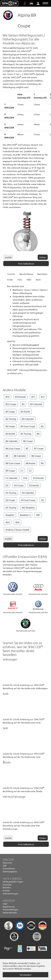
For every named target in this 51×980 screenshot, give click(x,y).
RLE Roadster (28, 507)
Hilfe (29, 279)
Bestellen (7, 887)
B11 (33, 397)
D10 (25, 478)
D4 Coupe (10, 500)
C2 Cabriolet (12, 478)
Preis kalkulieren (26, 263)
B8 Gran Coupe (13, 463)
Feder (10, 279)
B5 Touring (26, 434)
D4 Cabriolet (28, 493)
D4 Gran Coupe (28, 500)
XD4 (17, 522)
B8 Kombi (31, 463)
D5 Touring (11, 507)
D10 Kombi (38, 478)
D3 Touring (11, 493)
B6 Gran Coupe (13, 448)
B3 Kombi (25, 411)
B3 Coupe (10, 411)
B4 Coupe (10, 426)
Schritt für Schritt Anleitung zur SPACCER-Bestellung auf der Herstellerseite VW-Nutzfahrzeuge (24, 825)
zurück (8, 257)
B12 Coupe (11, 404)
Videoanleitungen (10, 893)
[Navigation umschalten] (45, 3)
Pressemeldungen (10, 909)
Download (7, 885)
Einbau (43, 257)
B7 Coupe (39, 448)
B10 (7, 397)
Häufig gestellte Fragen (13, 882)
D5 (43, 500)
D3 (7, 485)
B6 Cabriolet (12, 441)
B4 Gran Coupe (28, 426)
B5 (42, 426)
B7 (27, 448)
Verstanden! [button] (26, 975)
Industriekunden (10, 912)
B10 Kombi (20, 397)
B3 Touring (11, 419)
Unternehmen (9, 868)
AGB (5, 866)
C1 (22, 471)
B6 (38, 434)
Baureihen (42, 274)
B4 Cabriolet (28, 419)
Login (5, 904)
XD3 (8, 522)
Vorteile (11, 274)
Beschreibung (26, 274)
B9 (42, 463)
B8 (7, 456)
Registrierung (9, 907)
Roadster (10, 515)
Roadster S (25, 515)
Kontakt (6, 890)
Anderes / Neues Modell (17, 530)
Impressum (7, 863)
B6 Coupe (28, 441)
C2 (30, 471)
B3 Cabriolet (36, 404)
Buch (38, 279)
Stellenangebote (10, 871)
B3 (23, 404)
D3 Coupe (19, 485)
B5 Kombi (10, 434)
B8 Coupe (36, 456)
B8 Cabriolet (20, 456)
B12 (43, 397)
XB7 (38, 515)
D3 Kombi (34, 485)
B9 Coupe (10, 471)
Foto (20, 279)
